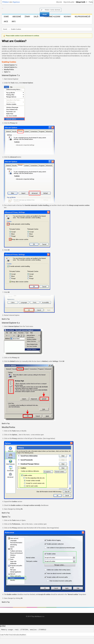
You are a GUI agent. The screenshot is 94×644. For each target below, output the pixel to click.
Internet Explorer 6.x (11, 71)
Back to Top (6, 323)
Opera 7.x (7, 76)
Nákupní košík (81, 2)
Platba (91, 2)
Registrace (16, 2)
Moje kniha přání (69, 2)
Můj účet (59, 2)
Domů (5, 33)
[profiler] (3, 630)
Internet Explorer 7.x (11, 69)
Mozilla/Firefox (9, 74)
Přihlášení (6, 2)
